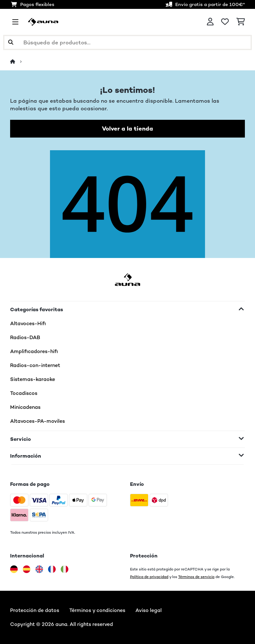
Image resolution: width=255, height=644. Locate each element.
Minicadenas (25, 407)
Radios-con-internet (35, 365)
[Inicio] (18, 61)
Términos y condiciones (97, 610)
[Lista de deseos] (225, 22)
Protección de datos (35, 610)
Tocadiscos (24, 393)
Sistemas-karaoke (33, 379)
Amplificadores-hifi (34, 351)
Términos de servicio (196, 577)
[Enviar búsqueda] (11, 42)
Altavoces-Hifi (28, 323)
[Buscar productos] (127, 42)
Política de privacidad (149, 577)
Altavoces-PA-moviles (37, 421)
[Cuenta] (210, 22)
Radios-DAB (25, 337)
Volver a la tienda (127, 129)
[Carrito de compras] (241, 22)
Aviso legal (149, 610)
